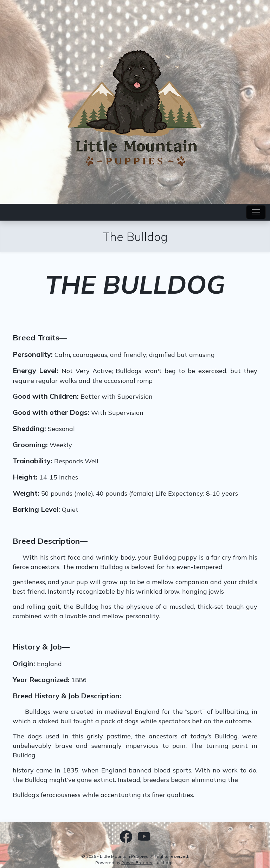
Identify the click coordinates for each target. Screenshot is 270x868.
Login (169, 863)
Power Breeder (137, 863)
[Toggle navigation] (256, 212)
